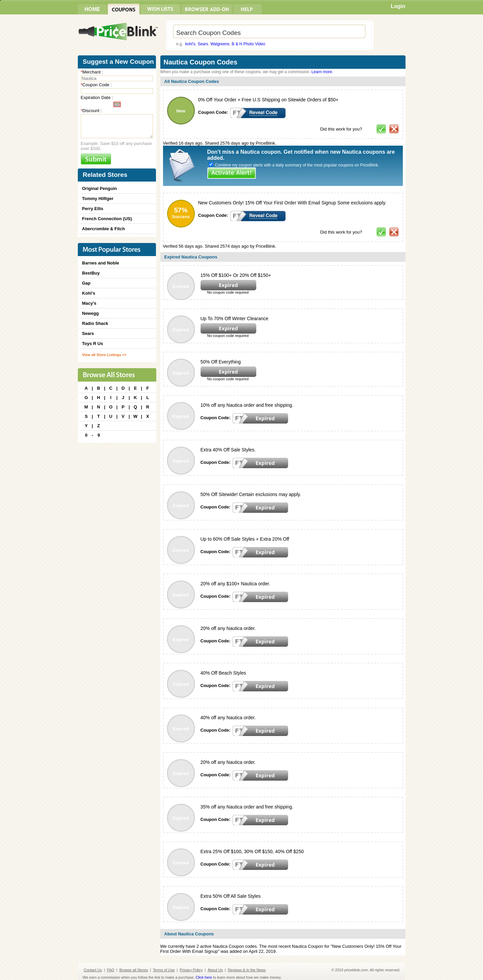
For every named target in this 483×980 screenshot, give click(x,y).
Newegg (91, 313)
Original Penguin (100, 188)
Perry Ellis (93, 209)
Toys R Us (93, 344)
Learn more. (322, 72)
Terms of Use (164, 970)
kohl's (190, 44)
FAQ (111, 970)
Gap (86, 283)
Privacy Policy (191, 970)
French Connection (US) (107, 219)
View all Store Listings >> (104, 355)
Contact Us (93, 970)
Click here (204, 977)
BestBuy (91, 273)
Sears (203, 44)
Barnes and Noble (101, 263)
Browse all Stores (134, 970)
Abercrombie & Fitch (104, 229)
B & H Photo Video (249, 44)
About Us (215, 970)
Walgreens (220, 44)
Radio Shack (95, 323)
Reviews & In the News (247, 970)
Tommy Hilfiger (98, 199)
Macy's (89, 303)
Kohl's (89, 293)
